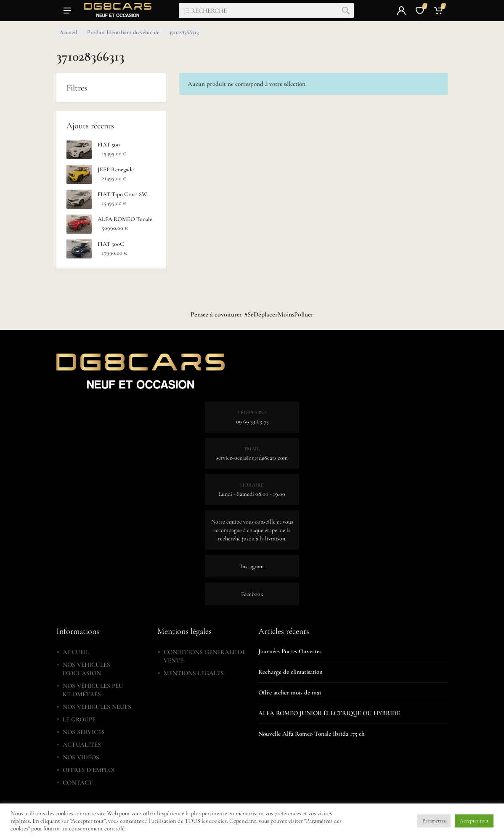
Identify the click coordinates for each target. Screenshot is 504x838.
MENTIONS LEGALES (194, 673)
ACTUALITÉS (82, 745)
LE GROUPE (79, 719)
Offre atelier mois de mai (290, 692)
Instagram (252, 566)
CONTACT (78, 782)
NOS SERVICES (84, 732)
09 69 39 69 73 (252, 422)
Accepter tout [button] (474, 821)
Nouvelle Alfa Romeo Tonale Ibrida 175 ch (312, 734)
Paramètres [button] (434, 821)
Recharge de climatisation (290, 672)
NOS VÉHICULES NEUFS (97, 707)
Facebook (252, 594)
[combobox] (266, 11)
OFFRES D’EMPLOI (89, 770)
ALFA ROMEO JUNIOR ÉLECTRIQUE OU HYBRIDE (329, 713)
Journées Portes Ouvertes (290, 651)
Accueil (68, 32)
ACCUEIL (76, 652)
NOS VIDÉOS (81, 757)
